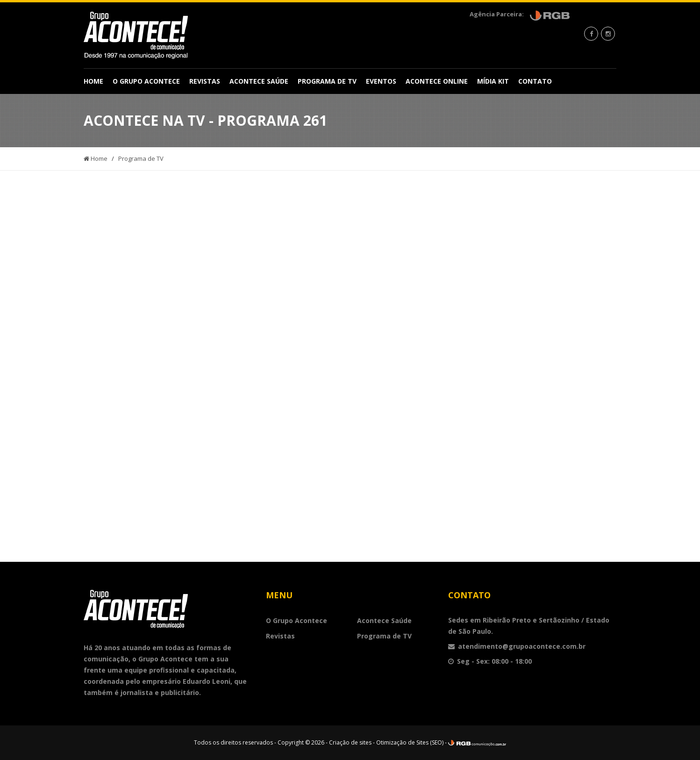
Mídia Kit (493, 81)
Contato (535, 81)
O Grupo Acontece (146, 81)
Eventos (381, 81)
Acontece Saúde (259, 81)
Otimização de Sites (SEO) (410, 742)
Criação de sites (350, 742)
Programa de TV (327, 81)
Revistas (205, 81)
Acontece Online (437, 81)
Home (93, 81)
